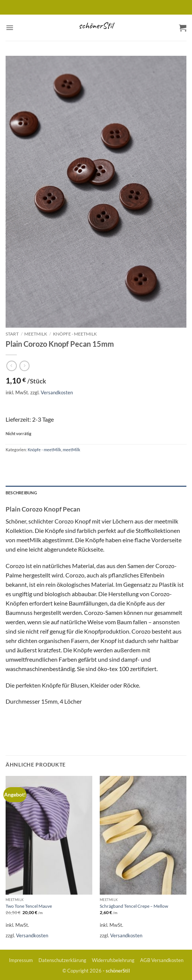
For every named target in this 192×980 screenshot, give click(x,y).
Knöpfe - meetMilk (75, 334)
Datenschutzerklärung (62, 960)
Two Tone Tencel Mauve (29, 906)
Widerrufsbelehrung (113, 960)
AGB (145, 960)
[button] (10, 28)
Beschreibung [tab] (21, 493)
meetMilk (36, 334)
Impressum (21, 960)
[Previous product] (25, 366)
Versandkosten (57, 392)
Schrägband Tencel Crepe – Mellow (134, 906)
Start (12, 334)
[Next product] (12, 366)
